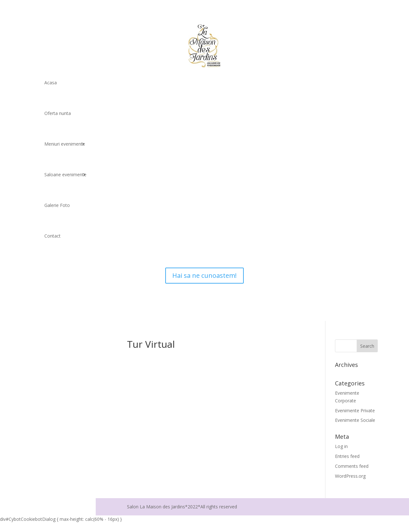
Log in (341, 446)
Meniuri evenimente (65, 144)
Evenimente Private (355, 410)
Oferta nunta (58, 113)
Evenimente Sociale (355, 420)
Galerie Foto (57, 205)
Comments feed (352, 466)
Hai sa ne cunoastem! (204, 275)
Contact (52, 236)
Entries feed (347, 456)
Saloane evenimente (65, 175)
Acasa (51, 83)
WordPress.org (350, 476)
